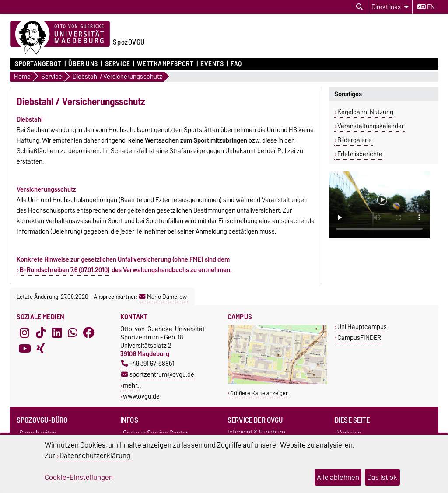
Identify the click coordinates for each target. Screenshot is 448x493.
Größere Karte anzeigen (259, 393)
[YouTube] (24, 348)
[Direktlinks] (390, 7)
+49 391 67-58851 (148, 363)
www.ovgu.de (141, 396)
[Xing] (41, 348)
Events (212, 64)
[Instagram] (24, 332)
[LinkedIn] (57, 332)
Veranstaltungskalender (371, 126)
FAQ (236, 64)
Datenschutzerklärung (95, 455)
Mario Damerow (163, 297)
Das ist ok (382, 477)
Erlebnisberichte (360, 154)
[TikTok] (41, 332)
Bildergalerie (355, 140)
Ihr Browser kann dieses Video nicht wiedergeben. (379, 205)
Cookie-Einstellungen (79, 477)
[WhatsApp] (73, 332)
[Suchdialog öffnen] (359, 7)
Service (118, 64)
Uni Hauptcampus (362, 327)
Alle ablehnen (338, 477)
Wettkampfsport (165, 64)
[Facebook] (89, 332)
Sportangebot (38, 64)
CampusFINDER (359, 337)
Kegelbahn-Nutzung (365, 112)
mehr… (132, 385)
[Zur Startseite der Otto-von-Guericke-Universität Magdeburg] (60, 38)
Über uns (83, 64)
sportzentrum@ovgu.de (158, 374)
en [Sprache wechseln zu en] (426, 7)
